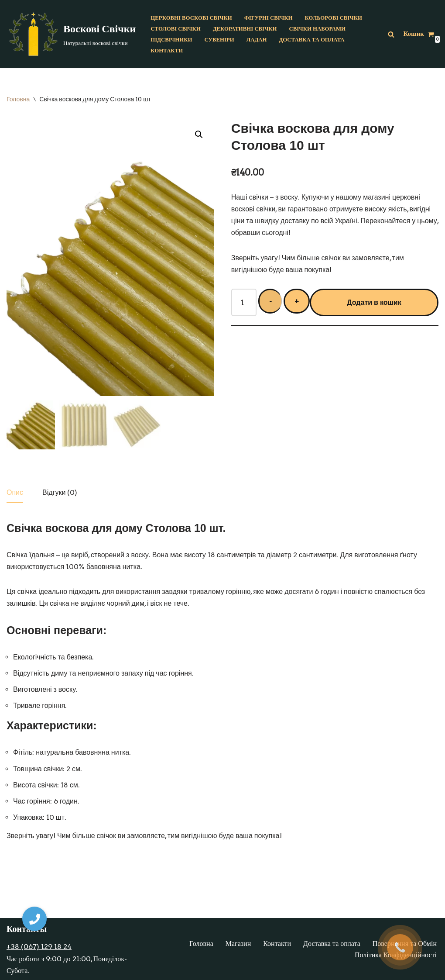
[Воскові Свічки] (71, 34)
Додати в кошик (374, 302)
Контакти (167, 50)
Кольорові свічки (333, 18)
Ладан (257, 40)
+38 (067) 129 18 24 (39, 947)
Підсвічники (171, 40)
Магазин (238, 944)
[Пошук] (391, 34)
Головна (18, 99)
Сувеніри (219, 40)
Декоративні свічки (245, 29)
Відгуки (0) (60, 492)
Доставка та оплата (311, 40)
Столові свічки (175, 29)
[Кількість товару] (244, 302)
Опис (15, 492)
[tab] (15, 493)
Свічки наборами (317, 29)
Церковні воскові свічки (191, 18)
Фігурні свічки (269, 18)
